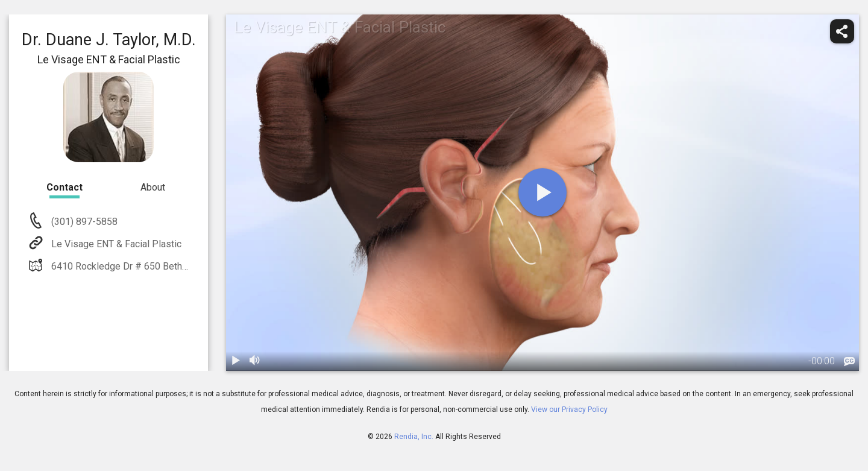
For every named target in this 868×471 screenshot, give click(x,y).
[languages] (849, 362)
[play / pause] (236, 361)
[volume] (255, 361)
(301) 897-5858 (83, 222)
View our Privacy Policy (569, 409)
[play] (542, 192)
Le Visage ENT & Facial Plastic (115, 244)
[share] (842, 31)
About (153, 187)
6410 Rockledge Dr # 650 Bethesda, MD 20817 (150, 266)
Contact (64, 187)
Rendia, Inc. (414, 437)
